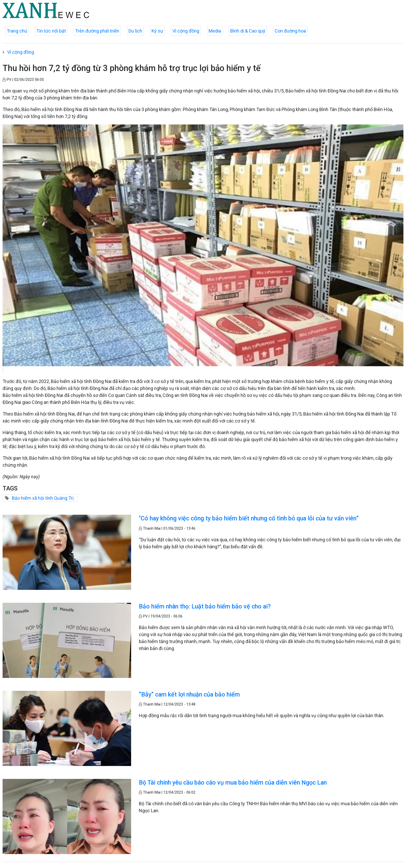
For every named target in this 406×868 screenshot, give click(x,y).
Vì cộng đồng (186, 31)
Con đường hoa (290, 31)
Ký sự (157, 31)
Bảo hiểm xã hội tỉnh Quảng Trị (43, 498)
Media (215, 31)
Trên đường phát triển (97, 31)
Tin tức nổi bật (51, 31)
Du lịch (135, 31)
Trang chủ (17, 31)
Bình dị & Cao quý (248, 31)
